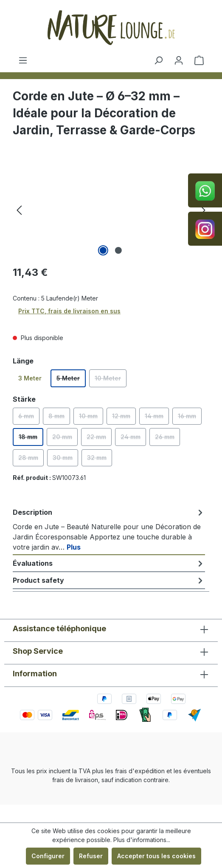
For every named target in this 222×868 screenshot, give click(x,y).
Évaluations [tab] (109, 563)
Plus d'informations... (142, 840)
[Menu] (23, 60)
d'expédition (147, 771)
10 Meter (111, 381)
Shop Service (38, 651)
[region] (111, 210)
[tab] (109, 530)
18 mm (31, 440)
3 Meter (30, 378)
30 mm (65, 460)
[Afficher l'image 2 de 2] (118, 250)
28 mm (31, 460)
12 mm (124, 418)
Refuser (91, 856)
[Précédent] (19, 210)
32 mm (100, 460)
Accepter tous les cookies (156, 856)
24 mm (133, 440)
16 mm (190, 418)
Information (35, 674)
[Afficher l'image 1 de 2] (103, 250)
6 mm (29, 418)
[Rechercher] (158, 60)
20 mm (65, 440)
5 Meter (71, 381)
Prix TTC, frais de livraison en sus (69, 311)
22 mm (99, 440)
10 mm (91, 418)
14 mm (157, 418)
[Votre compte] (179, 60)
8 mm (59, 418)
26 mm (167, 440)
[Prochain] (203, 210)
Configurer (48, 856)
